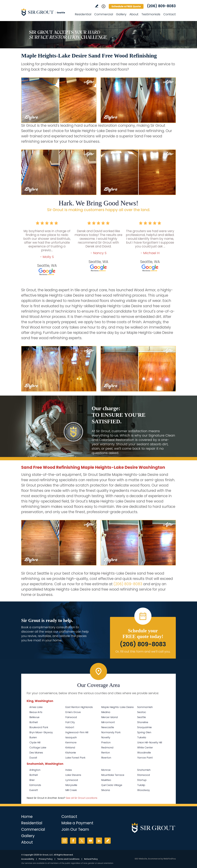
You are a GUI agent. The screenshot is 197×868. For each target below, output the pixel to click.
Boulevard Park (39, 727)
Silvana (106, 790)
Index (69, 770)
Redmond (107, 748)
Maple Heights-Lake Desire (117, 707)
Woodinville (144, 753)
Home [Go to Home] (27, 817)
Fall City (70, 722)
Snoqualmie (144, 727)
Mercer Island (110, 717)
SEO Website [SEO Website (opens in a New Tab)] (141, 859)
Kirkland (70, 748)
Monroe (106, 770)
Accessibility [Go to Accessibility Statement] (28, 859)
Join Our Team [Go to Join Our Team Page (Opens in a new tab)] (75, 829)
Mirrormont (108, 722)
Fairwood (71, 717)
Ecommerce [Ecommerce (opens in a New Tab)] (154, 859)
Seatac (142, 712)
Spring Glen (144, 732)
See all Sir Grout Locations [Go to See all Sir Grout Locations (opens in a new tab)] (82, 798)
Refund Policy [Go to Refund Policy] (91, 859)
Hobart (70, 727)
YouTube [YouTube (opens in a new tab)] (90, 841)
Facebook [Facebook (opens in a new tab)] (73, 841)
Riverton (106, 758)
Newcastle (108, 727)
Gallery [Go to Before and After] (121, 14)
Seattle (142, 717)
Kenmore (71, 742)
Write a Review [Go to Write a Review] (97, 6)
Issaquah (71, 737)
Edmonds (35, 785)
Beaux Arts (36, 712)
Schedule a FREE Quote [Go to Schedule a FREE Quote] (126, 6)
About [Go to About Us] (134, 14)
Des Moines (36, 753)
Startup (142, 780)
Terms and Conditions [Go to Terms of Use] (68, 859)
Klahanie (71, 753)
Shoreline (143, 722)
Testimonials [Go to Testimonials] (151, 14)
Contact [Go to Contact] (170, 14)
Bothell (34, 722)
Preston (106, 742)
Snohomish (144, 770)
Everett (34, 790)
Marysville (71, 785)
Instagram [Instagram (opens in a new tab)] (65, 841)
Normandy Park (111, 732)
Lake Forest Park (75, 758)
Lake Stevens (73, 775)
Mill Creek (71, 790)
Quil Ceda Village (112, 785)
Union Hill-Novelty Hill (150, 742)
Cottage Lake (38, 748)
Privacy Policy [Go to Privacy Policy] (46, 859)
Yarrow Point (145, 758)
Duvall (33, 758)
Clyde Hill (35, 742)
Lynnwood (72, 780)
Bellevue (34, 717)
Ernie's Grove (73, 712)
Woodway (144, 790)
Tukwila (142, 737)
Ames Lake (36, 707)
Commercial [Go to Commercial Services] (104, 14)
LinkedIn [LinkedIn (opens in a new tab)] (99, 841)
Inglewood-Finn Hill (77, 732)
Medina (106, 712)
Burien (33, 737)
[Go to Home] (46, 12)
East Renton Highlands (79, 707)
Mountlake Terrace (113, 775)
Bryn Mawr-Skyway (41, 732)
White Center (145, 748)
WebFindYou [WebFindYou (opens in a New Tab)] (170, 859)
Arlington (35, 770)
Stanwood (144, 775)
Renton (106, 753)
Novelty (106, 737)
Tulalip (141, 785)
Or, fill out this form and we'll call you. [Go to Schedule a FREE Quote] (143, 652)
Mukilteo (106, 780)
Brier (32, 780)
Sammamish (145, 707)
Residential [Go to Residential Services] (83, 14)
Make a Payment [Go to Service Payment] (77, 823)
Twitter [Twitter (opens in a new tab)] (82, 841)
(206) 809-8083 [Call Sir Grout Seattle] (161, 6)
